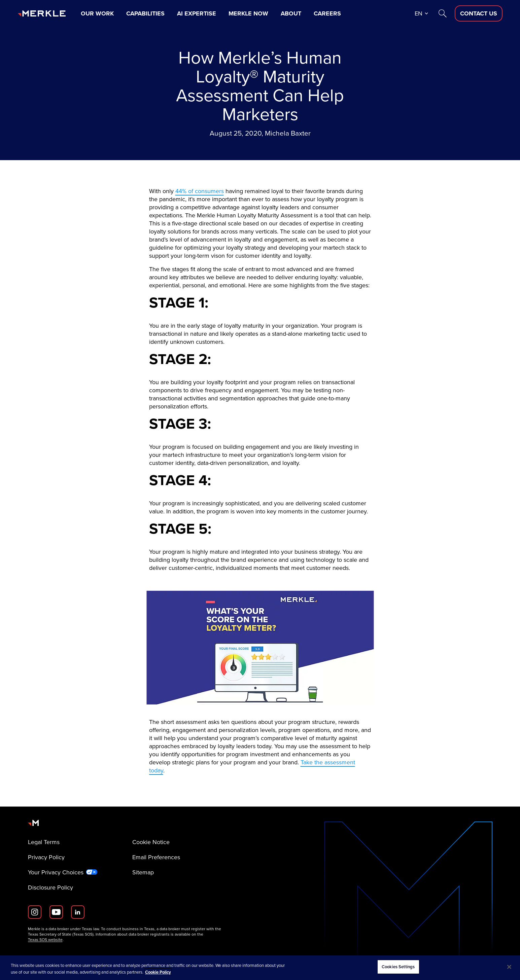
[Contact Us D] (479, 13)
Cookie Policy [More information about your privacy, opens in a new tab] (158, 972)
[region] (260, 968)
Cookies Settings (398, 967)
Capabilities (145, 13)
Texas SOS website (45, 940)
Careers (327, 13)
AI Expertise (197, 13)
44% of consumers (200, 191)
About (291, 13)
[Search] (443, 13)
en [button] (419, 13)
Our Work (97, 13)
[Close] (509, 967)
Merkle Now (248, 13)
